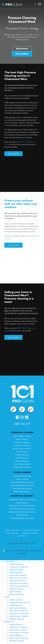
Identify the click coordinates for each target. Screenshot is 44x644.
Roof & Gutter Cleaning (22, 449)
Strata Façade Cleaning (22, 476)
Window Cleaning (17, 594)
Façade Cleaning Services (20, 603)
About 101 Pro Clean (12, 530)
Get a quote (13, 154)
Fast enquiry (22, 54)
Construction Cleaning (22, 446)
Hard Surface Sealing (22, 464)
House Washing (22, 515)
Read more (22, 49)
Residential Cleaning (30, 533)
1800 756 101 (23, 142)
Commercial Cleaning (31, 530)
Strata (7, 597)
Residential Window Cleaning (22, 518)
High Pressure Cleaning (22, 436)
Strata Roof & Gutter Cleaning (22, 482)
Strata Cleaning (12, 533)
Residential (9, 622)
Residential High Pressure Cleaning (22, 512)
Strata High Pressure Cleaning (22, 485)
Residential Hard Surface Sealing (22, 509)
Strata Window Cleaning (22, 488)
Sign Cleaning (22, 452)
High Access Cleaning (22, 467)
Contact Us (22, 536)
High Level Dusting (22, 442)
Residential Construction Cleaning (22, 500)
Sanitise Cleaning (22, 461)
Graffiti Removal (22, 458)
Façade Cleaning (16, 570)
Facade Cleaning (22, 455)
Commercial (10, 562)
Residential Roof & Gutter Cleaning (22, 506)
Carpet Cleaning (22, 439)
